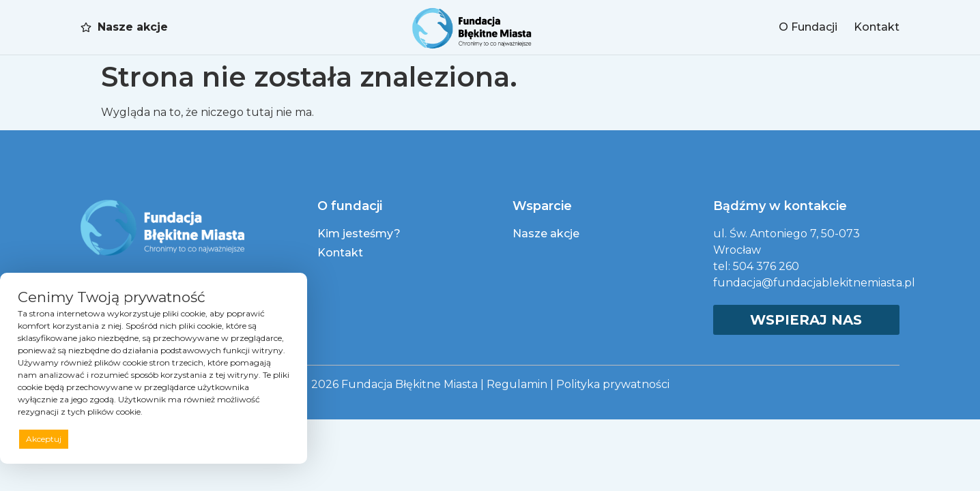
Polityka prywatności (613, 384)
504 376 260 (766, 266)
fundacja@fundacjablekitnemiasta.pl (814, 283)
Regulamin (517, 384)
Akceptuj (44, 439)
